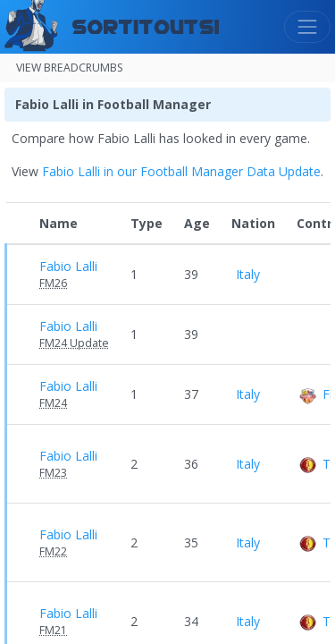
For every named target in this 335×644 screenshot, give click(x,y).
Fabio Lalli (68, 266)
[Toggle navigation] (307, 27)
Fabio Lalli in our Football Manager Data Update (181, 171)
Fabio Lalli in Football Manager (113, 104)
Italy (246, 274)
